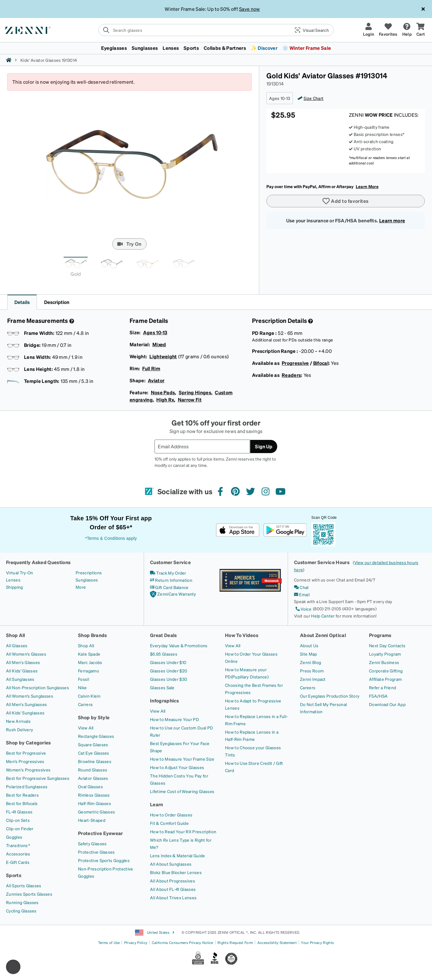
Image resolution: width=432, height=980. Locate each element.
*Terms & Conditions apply (111, 538)
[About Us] (309, 645)
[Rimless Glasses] (94, 795)
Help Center (323, 616)
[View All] (86, 728)
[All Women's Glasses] (26, 654)
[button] (309, 30)
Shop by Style (94, 717)
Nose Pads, (164, 392)
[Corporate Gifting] (386, 671)
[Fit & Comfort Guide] (169, 823)
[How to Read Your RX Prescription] (183, 831)
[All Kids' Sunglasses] (25, 713)
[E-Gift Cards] (18, 862)
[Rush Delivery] (19, 729)
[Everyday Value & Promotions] (179, 645)
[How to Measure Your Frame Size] (182, 759)
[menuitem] (216, 48)
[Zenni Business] (384, 662)
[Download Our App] (387, 704)
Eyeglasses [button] (114, 48)
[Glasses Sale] (162, 687)
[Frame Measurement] (71, 321)
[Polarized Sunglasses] (27, 786)
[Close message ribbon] (423, 9)
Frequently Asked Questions (38, 562)
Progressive (295, 363)
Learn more (392, 220)
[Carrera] (85, 704)
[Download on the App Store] (238, 530)
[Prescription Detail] (310, 321)
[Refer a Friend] (382, 687)
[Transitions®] (18, 845)
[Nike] (82, 687)
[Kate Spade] (89, 654)
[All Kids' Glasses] (22, 671)
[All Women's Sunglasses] (30, 696)
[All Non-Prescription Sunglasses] (37, 687)
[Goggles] (14, 837)
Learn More (367, 186)
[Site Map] (309, 654)
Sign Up (264, 446)
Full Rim (151, 368)
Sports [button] (191, 48)
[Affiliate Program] (385, 679)
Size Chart (313, 98)
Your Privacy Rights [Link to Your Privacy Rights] (317, 943)
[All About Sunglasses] (171, 864)
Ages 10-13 (155, 332)
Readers (291, 375)
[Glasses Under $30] (169, 679)
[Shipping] (15, 587)
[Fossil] (84, 679)
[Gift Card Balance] (169, 587)
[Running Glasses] (22, 902)
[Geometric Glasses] (96, 812)
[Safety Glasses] (92, 843)
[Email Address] (202, 446)
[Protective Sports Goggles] (104, 860)
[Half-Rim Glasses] (94, 803)
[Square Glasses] (93, 744)
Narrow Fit (190, 400)
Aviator (156, 380)
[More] (81, 587)
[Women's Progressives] (28, 770)
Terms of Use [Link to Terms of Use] (109, 943)
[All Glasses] (17, 645)
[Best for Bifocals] (22, 803)
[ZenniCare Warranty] (173, 594)
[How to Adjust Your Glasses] (177, 767)
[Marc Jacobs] (90, 662)
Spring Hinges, (196, 392)
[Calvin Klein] (89, 696)
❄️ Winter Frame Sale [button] (307, 48)
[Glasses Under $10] (168, 662)
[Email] (302, 594)
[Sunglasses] (87, 580)
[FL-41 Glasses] (19, 812)
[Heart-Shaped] (92, 820)
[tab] (76, 268)
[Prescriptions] (89, 573)
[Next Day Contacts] (387, 645)
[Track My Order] (168, 573)
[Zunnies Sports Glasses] (29, 894)
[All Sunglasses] (20, 679)
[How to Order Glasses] (171, 815)
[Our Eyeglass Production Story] (330, 696)
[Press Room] (312, 671)
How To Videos (242, 635)
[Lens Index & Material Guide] (178, 855)
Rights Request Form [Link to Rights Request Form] (235, 943)
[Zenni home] (9, 60)
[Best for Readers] (22, 795)
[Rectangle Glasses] (96, 736)
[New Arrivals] (18, 721)
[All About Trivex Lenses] (173, 897)
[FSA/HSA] (378, 696)
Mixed (159, 344)
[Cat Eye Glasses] (94, 753)
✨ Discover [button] (264, 48)
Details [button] (22, 302)
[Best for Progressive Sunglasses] (38, 778)
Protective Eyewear (100, 833)
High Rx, (166, 400)
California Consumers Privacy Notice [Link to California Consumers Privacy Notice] (183, 943)
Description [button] (57, 302)
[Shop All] (86, 645)
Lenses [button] (171, 48)
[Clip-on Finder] (20, 828)
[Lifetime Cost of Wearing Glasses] (182, 791)
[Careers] (308, 687)
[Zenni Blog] (310, 662)
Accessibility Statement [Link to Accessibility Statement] (277, 943)
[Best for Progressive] (26, 753)
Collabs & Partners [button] (225, 48)
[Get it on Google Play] (285, 530)
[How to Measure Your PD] (174, 719)
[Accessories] (18, 854)
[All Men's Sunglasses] (26, 704)
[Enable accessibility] (13, 967)
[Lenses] (13, 580)
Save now (250, 9)
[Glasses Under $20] (169, 671)
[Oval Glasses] (90, 786)
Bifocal (321, 363)
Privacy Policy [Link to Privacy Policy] (136, 943)
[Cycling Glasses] (21, 911)
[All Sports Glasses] (24, 885)
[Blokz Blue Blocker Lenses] (176, 872)
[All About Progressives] (172, 881)
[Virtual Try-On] (19, 573)
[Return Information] (171, 580)
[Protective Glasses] (96, 852)
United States (155, 933)
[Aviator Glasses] (93, 778)
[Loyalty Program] (385, 654)
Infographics (165, 700)
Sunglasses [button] (145, 48)
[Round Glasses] (93, 770)
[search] (216, 30)
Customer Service (170, 562)
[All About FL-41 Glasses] (173, 889)
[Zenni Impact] (313, 679)
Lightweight (163, 356)
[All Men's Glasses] (23, 662)
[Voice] (303, 609)
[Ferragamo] (88, 671)
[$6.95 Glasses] (164, 654)
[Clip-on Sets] (18, 820)
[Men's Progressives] (25, 761)
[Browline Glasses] (95, 761)
